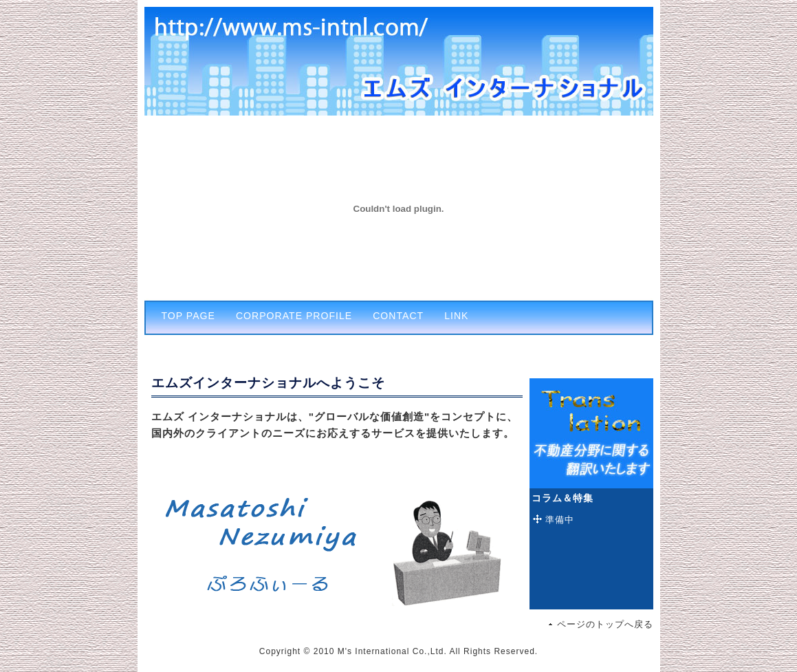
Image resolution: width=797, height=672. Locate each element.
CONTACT (398, 316)
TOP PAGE (188, 316)
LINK (456, 316)
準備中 (560, 520)
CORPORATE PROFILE (294, 316)
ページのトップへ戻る (605, 624)
